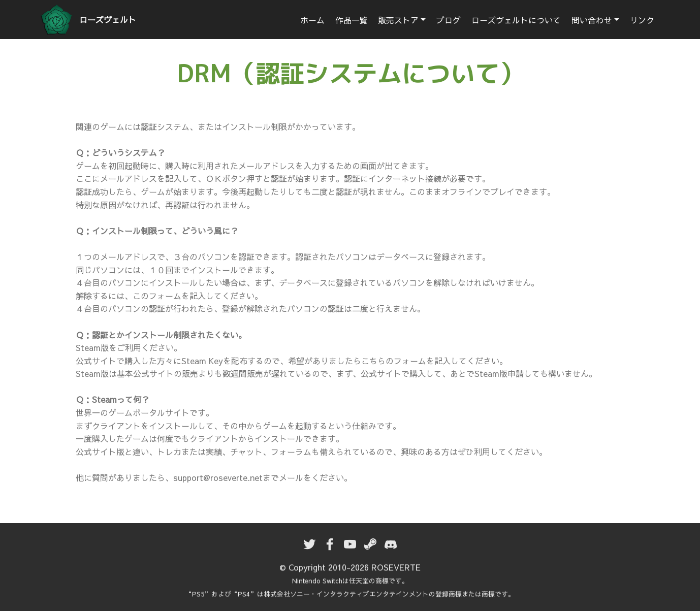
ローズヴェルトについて (516, 20)
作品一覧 (352, 20)
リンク (642, 20)
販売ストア (398, 20)
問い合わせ (592, 20)
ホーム (312, 20)
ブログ (449, 20)
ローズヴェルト (108, 20)
